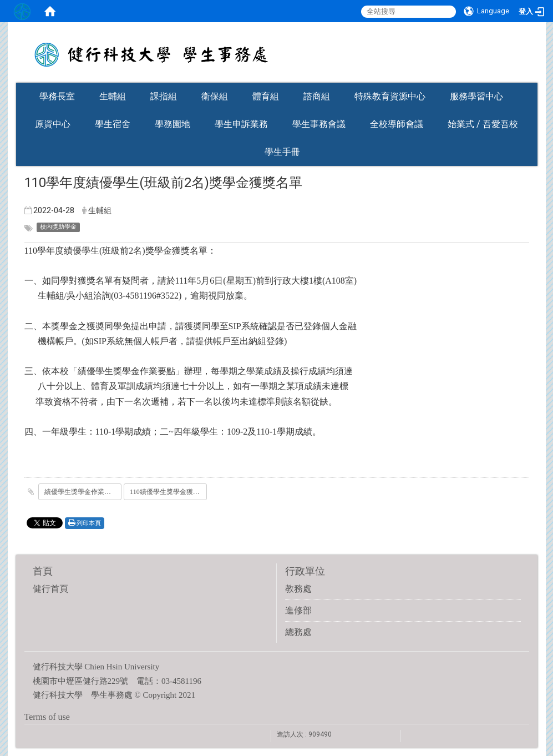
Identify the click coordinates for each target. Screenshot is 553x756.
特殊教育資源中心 (390, 96)
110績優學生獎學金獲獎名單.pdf (168, 492)
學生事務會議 (319, 124)
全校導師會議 (397, 124)
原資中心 (53, 124)
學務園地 (173, 124)
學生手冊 (282, 152)
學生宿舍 (113, 124)
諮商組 (317, 96)
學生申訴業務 (241, 124)
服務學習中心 (476, 96)
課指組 (164, 96)
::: (532, 79)
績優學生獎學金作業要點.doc (83, 492)
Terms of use (47, 717)
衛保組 (215, 96)
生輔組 (113, 96)
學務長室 (57, 96)
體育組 (266, 96)
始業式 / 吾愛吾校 (483, 124)
